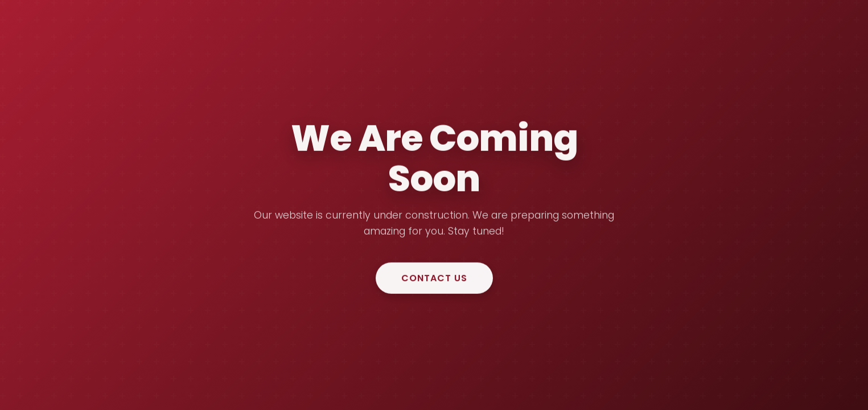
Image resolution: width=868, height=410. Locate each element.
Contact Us (434, 278)
